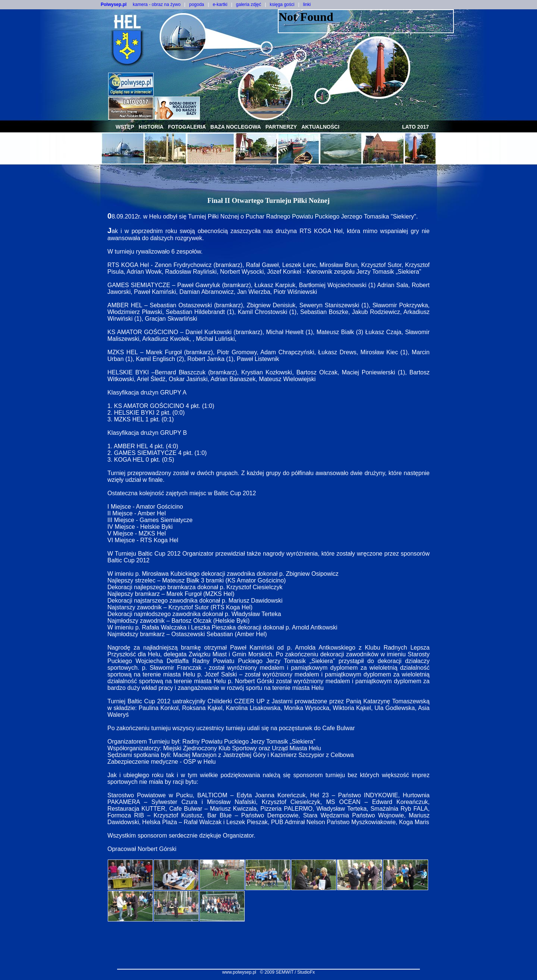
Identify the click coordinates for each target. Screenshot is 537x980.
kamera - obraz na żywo (157, 4)
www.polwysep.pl (239, 972)
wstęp (125, 127)
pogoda (197, 4)
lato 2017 (415, 127)
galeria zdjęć (249, 4)
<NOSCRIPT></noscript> (366, 21)
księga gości (282, 4)
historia (151, 127)
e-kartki (220, 4)
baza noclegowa (236, 127)
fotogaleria (187, 127)
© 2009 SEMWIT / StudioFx (287, 972)
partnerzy (281, 127)
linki (307, 4)
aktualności (320, 127)
